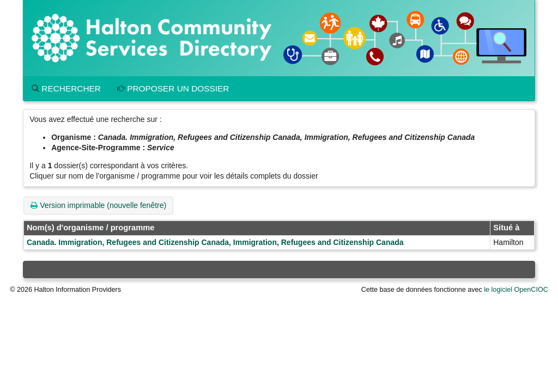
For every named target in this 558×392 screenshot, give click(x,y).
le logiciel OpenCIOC (516, 290)
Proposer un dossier (173, 88)
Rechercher (66, 88)
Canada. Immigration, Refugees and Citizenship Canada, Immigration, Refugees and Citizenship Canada (215, 242)
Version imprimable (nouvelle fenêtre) (98, 205)
